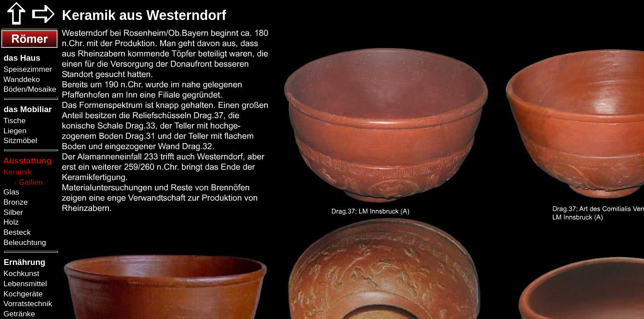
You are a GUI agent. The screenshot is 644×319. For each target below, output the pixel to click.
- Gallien (22, 182)
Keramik (16, 172)
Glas (10, 192)
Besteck (16, 232)
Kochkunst (20, 273)
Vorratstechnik (27, 303)
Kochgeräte (22, 294)
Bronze (15, 202)
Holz (10, 222)
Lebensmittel (24, 284)
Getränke (18, 314)
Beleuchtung (24, 242)
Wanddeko (21, 79)
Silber (12, 212)
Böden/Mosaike (29, 89)
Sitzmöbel (19, 140)
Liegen (14, 131)
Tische (13, 121)
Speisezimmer (27, 69)
